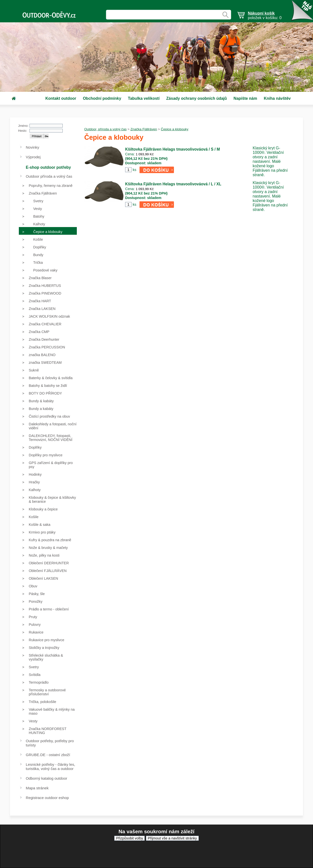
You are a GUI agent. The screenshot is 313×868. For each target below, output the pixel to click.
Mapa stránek (37, 788)
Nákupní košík (261, 13)
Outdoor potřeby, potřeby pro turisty (50, 743)
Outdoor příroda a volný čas (49, 176)
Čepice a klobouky (175, 129)
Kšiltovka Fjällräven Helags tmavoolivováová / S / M (172, 149)
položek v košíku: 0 (265, 16)
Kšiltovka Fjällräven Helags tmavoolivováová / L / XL (173, 184)
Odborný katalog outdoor (46, 778)
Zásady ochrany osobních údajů (197, 98)
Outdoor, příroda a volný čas (105, 129)
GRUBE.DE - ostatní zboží (48, 755)
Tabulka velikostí (144, 98)
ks (134, 170)
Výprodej (33, 157)
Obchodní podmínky (102, 98)
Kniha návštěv (277, 98)
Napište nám (245, 98)
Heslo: (23, 131)
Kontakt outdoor (61, 98)
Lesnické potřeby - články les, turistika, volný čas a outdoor (50, 767)
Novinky (32, 147)
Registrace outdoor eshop (47, 798)
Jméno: (23, 126)
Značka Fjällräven (144, 129)
